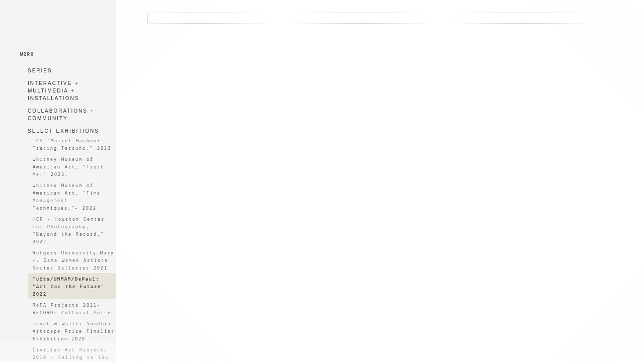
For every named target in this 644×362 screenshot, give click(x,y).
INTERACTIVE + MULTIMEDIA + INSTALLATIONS (53, 91)
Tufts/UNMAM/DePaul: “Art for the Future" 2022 (69, 287)
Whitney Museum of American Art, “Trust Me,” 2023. (68, 167)
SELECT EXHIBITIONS (63, 131)
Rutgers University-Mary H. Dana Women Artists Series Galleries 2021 (73, 261)
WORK (27, 55)
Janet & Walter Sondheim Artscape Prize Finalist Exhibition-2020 (74, 332)
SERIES (40, 71)
